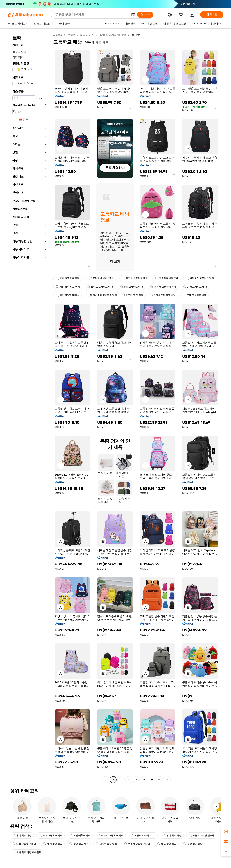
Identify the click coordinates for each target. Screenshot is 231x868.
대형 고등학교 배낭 (24, 844)
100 (159, 780)
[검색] (145, 15)
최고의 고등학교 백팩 (135, 278)
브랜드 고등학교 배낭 (100, 287)
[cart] (182, 15)
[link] (226, 831)
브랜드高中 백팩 (80, 835)
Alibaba (57, 35)
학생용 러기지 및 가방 (113, 35)
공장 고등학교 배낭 (195, 287)
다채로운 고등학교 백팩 (200, 278)
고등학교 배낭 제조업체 (100, 278)
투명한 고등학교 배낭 (137, 844)
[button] (133, 15)
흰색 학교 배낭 (22, 835)
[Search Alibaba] (92, 15)
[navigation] (29, 408)
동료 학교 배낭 (193, 844)
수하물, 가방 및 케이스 (81, 35)
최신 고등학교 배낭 (67, 295)
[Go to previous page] (105, 780)
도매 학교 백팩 (134, 295)
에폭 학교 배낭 (167, 844)
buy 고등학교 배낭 (131, 287)
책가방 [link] (136, 35)
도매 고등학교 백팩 (67, 278)
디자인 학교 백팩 (106, 844)
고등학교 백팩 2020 (143, 835)
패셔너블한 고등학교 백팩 (102, 295)
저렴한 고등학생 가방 (163, 287)
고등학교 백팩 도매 (167, 278)
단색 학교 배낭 (172, 835)
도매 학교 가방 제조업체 (27, 852)
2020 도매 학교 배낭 (163, 295)
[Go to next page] (167, 780)
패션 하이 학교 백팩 (68, 287)
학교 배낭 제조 (79, 844)
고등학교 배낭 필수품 (202, 835)
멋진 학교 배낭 (53, 844)
